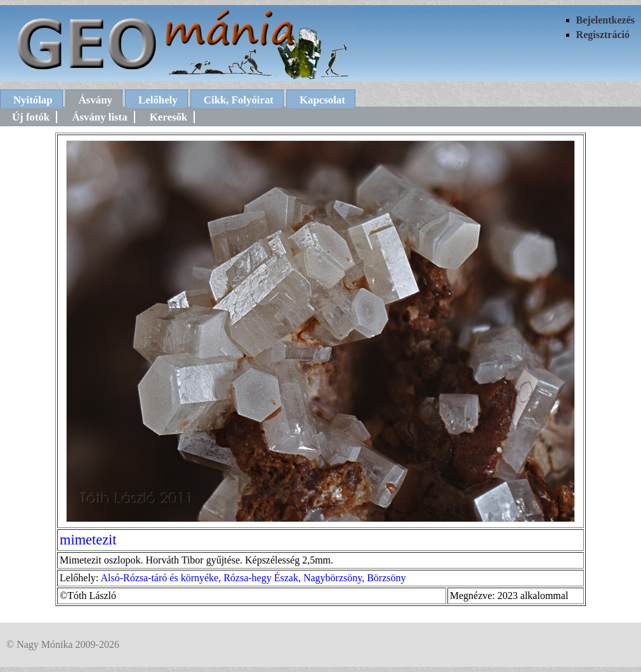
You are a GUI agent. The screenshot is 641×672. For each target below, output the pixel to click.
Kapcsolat (322, 100)
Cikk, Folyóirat (239, 100)
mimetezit (88, 540)
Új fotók (31, 117)
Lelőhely (158, 100)
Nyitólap (33, 100)
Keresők (169, 117)
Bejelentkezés (605, 20)
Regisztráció (603, 35)
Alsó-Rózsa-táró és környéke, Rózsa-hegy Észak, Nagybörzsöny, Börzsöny (253, 578)
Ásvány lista (99, 117)
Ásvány (96, 100)
